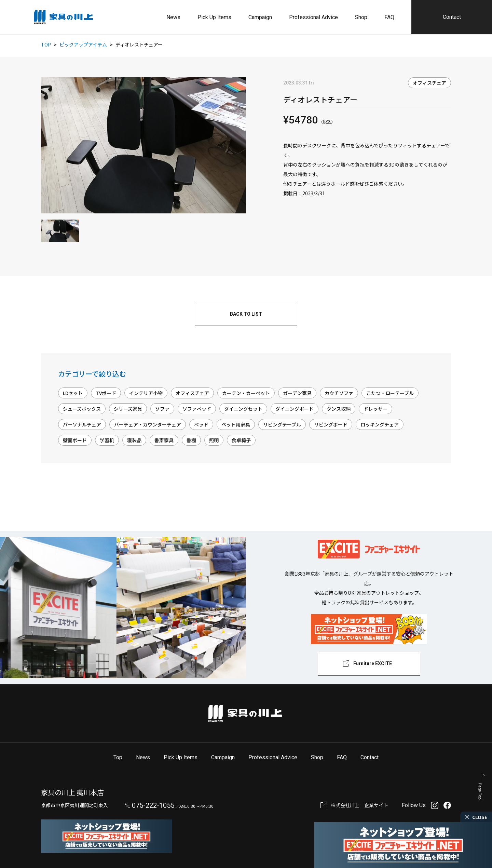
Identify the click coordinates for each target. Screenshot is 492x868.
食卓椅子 (241, 440)
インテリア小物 (146, 393)
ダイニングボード (295, 409)
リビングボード (331, 424)
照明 (214, 440)
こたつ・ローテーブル (390, 393)
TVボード (106, 393)
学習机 (107, 440)
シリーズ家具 (128, 409)
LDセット (73, 393)
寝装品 (134, 440)
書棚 (191, 440)
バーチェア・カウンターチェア (148, 424)
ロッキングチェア (380, 424)
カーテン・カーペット (246, 393)
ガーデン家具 (297, 393)
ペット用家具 (236, 424)
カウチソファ (339, 393)
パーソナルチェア (82, 424)
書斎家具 (164, 440)
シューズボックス (82, 409)
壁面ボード (75, 440)
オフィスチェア (429, 83)
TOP (46, 44)
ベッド (201, 424)
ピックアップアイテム (83, 44)
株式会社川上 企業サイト (359, 805)
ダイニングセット (243, 409)
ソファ (162, 409)
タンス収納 (339, 409)
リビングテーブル (282, 424)
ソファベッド (197, 409)
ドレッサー (375, 409)
